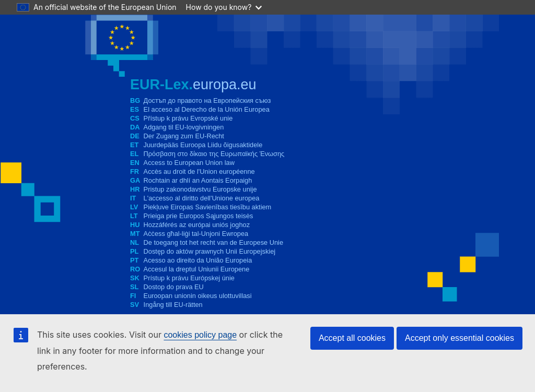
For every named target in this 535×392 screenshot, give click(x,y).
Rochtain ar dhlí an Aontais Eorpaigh (198, 180)
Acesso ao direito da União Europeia (198, 260)
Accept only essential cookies (460, 338)
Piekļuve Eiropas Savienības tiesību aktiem (208, 207)
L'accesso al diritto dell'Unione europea (202, 198)
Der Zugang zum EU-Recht (184, 136)
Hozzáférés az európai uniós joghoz (197, 225)
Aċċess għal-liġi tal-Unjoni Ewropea (196, 234)
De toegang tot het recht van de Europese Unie (214, 242)
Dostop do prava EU (174, 287)
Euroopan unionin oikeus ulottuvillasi (198, 296)
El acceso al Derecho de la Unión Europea (207, 109)
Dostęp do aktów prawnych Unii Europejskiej (210, 251)
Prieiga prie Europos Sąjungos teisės (199, 216)
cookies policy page (200, 335)
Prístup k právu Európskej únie (189, 278)
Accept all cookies (352, 338)
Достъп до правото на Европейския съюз (207, 100)
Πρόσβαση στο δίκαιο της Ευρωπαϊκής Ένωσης (214, 154)
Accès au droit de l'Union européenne (199, 171)
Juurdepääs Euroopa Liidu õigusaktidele (203, 145)
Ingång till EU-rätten (173, 305)
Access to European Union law (189, 163)
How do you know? (224, 7)
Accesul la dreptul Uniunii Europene (197, 269)
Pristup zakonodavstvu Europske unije (200, 189)
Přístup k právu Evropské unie (188, 118)
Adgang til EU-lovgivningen (184, 127)
